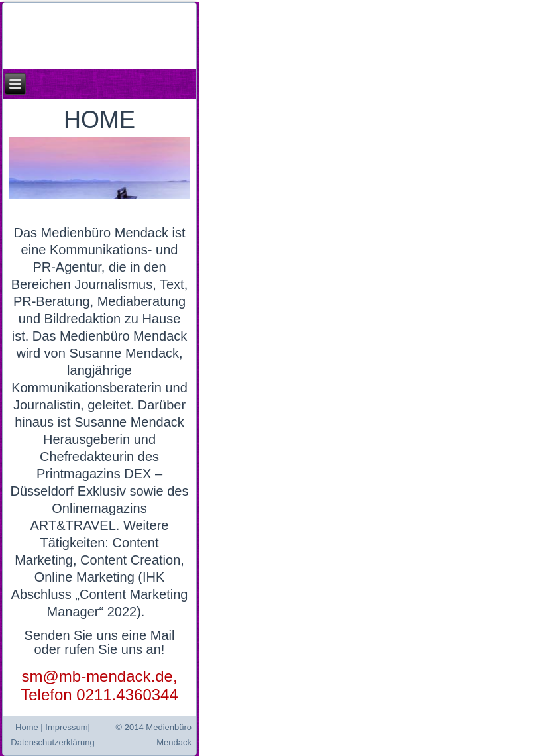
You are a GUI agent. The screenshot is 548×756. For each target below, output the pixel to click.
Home (27, 727)
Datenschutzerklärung (52, 742)
